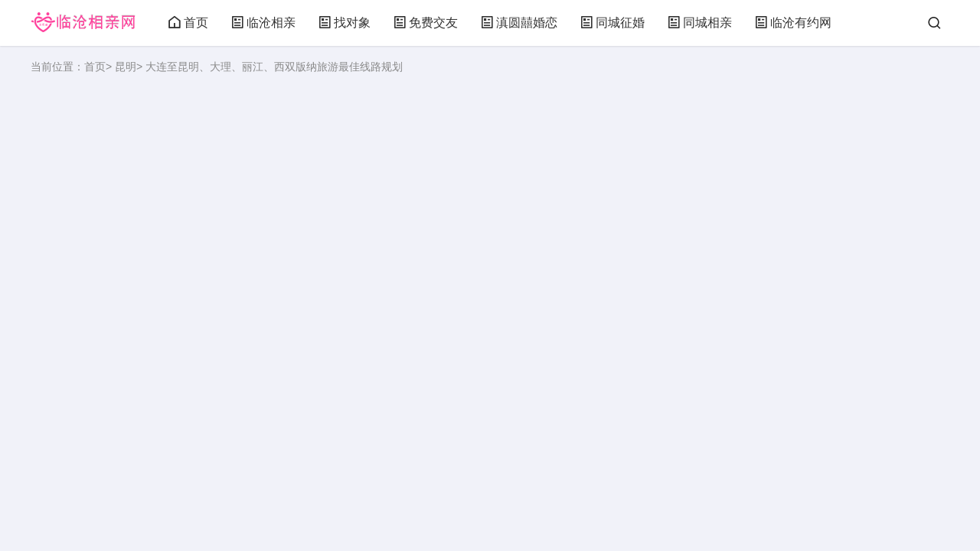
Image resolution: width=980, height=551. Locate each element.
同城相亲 (700, 23)
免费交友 (426, 23)
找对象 (345, 23)
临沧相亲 (263, 23)
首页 (188, 23)
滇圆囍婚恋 (519, 23)
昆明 (126, 67)
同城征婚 (612, 23)
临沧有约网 (793, 23)
